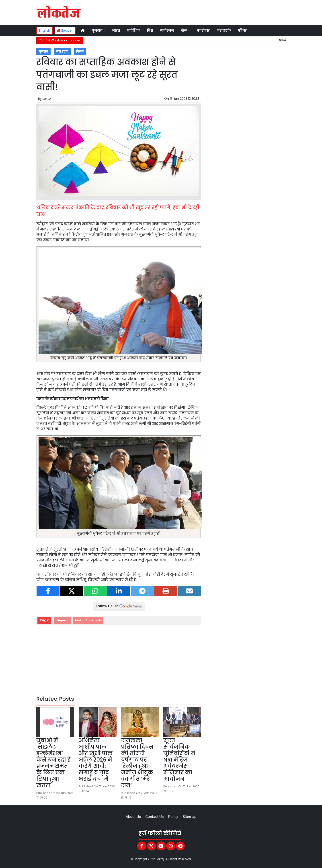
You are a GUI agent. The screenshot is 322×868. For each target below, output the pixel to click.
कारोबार (203, 31)
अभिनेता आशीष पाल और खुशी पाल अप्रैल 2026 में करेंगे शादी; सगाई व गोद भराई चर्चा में (96, 760)
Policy (173, 817)
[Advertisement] (202, 12)
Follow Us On (119, 606)
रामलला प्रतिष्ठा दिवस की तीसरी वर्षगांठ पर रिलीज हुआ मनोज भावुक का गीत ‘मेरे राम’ (137, 763)
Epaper (65, 31)
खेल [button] (184, 31)
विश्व (150, 31)
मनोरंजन (167, 31)
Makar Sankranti (88, 620)
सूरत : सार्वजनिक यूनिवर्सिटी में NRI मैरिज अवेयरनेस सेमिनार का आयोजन (179, 760)
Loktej (47, 99)
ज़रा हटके (62, 52)
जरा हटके (224, 31)
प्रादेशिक (133, 31)
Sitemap (189, 817)
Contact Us (154, 817)
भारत (116, 31)
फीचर (242, 31)
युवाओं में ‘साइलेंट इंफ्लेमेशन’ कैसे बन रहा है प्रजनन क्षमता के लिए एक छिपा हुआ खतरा (53, 763)
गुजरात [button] (97, 31)
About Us (133, 817)
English (45, 31)
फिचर (80, 52)
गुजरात (43, 52)
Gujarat (63, 620)
